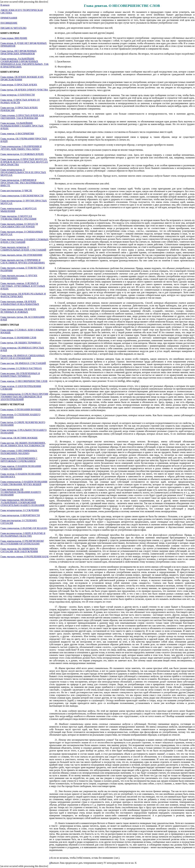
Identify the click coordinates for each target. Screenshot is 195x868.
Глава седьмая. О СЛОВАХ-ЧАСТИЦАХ (21, 368)
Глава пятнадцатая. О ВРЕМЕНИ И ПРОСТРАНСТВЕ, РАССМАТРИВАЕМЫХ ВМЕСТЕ (22, 183)
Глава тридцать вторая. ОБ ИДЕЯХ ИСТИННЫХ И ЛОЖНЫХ (18, 311)
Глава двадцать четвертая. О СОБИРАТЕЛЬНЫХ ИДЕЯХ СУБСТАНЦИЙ (23, 249)
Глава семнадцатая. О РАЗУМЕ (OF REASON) (24, 528)
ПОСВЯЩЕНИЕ (9, 23)
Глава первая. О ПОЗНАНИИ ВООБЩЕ (21, 409)
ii (50, 863)
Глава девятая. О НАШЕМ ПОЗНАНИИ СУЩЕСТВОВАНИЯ (21, 467)
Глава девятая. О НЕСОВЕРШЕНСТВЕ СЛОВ (24, 381)
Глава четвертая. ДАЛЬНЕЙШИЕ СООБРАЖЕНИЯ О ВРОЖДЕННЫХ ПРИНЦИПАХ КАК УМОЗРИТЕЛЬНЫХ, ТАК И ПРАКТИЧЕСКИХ (24, 63)
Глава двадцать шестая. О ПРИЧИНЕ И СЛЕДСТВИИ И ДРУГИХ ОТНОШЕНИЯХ (23, 261)
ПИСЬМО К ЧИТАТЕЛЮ (13, 28)
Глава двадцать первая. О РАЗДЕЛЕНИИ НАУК (24, 557)
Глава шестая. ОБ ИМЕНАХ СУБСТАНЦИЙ (23, 363)
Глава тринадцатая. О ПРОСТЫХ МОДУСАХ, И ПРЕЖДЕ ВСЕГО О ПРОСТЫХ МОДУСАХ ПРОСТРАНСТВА (24, 162)
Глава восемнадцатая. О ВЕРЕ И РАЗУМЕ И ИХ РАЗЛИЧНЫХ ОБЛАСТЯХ (23, 535)
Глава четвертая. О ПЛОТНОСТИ (18, 95)
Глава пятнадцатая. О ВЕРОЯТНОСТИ (20, 515)
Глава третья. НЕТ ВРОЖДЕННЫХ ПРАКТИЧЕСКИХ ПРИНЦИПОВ (19, 52)
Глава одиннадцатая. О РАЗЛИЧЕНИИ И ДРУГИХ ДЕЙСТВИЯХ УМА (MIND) (21, 148)
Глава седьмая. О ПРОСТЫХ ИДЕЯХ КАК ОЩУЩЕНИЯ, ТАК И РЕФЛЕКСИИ (22, 117)
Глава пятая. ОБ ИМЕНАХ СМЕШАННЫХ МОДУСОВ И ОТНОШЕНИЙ (23, 357)
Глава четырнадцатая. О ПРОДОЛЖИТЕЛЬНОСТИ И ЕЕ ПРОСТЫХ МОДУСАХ (23, 172)
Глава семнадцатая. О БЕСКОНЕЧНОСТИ (22, 196)
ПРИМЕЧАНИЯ (9, 18)
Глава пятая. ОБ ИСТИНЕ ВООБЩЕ (19, 438)
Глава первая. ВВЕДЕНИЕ (14, 38)
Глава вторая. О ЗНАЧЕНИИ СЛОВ (18, 338)
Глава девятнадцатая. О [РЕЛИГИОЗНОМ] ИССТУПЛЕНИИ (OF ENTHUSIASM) (22, 542)
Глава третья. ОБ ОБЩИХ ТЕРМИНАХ (21, 343)
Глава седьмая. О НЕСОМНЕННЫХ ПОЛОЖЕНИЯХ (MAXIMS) (19, 452)
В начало (5, 5)
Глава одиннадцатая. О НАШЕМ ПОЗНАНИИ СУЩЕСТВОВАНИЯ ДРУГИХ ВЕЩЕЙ (24, 483)
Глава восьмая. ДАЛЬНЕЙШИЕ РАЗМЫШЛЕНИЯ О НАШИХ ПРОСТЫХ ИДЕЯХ (22, 126)
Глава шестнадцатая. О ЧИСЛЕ (16, 191)
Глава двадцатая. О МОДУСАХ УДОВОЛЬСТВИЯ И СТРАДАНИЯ (18, 218)
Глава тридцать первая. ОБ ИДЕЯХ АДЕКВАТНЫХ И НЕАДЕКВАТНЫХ (20, 303)
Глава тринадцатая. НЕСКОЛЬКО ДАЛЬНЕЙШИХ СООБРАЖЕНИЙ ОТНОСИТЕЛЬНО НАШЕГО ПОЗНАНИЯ (22, 503)
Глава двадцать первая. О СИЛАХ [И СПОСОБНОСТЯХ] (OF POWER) (19, 225)
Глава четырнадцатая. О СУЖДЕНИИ (20, 510)
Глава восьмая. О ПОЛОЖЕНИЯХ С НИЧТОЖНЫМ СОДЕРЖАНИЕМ (19, 460)
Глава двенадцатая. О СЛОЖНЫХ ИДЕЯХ (22, 154)
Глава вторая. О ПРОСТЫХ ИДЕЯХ (19, 85)
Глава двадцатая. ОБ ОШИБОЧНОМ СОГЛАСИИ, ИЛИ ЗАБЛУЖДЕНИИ (19, 550)
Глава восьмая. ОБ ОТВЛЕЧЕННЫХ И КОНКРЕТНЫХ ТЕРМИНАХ (20, 375)
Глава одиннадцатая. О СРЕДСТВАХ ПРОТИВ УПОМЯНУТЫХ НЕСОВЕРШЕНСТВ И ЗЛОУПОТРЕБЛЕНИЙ (24, 397)
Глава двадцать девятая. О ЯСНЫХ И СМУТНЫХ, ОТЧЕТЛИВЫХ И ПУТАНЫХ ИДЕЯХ (23, 286)
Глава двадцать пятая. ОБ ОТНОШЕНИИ (21, 255)
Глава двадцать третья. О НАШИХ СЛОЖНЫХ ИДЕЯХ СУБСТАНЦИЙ (24, 241)
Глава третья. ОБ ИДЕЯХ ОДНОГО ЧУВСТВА (24, 90)
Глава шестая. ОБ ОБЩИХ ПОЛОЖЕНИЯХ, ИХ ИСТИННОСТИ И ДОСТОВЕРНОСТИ (23, 444)
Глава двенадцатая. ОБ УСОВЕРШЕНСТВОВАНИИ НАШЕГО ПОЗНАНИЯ (21, 492)
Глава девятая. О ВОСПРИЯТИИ (17, 134)
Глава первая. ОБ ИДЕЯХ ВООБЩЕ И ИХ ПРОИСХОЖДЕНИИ (22, 78)
